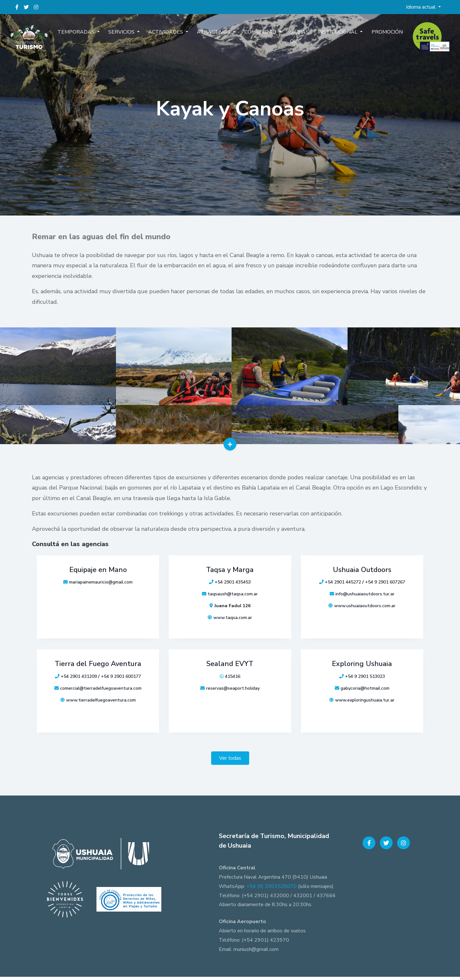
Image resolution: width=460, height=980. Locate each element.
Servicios (130, 38)
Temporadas (88, 38)
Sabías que (294, 42)
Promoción (375, 38)
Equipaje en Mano (98, 576)
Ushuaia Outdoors (362, 576)
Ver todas (230, 761)
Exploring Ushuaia (362, 669)
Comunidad (259, 38)
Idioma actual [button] (422, 7)
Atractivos (216, 38)
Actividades (171, 38)
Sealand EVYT (230, 669)
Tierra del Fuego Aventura (98, 669)
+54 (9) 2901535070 (272, 890)
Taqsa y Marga (230, 576)
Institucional (330, 38)
